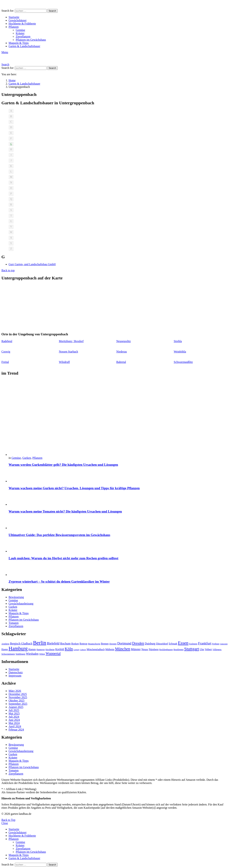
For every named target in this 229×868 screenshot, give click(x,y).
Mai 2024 (14, 723)
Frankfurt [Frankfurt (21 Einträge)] (205, 643)
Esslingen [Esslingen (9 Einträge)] (193, 644)
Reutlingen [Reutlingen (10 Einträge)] (179, 650)
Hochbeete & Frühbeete (22, 24)
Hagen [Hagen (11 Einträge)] (5, 649)
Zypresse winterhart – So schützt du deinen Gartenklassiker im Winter (59, 582)
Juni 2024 (14, 720)
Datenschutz (16, 672)
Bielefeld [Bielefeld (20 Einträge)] (53, 643)
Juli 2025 (14, 710)
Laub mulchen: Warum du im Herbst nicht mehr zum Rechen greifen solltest (64, 558)
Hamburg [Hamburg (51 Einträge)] (18, 649)
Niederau (122, 352)
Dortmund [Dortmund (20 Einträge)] (124, 643)
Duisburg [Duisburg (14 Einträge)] (150, 644)
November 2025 (18, 697)
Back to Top (8, 820)
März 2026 (15, 691)
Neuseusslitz (124, 341)
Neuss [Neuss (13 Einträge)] (145, 649)
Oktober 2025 (16, 701)
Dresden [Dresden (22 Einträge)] (138, 643)
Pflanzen (14, 27)
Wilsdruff (64, 362)
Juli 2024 (14, 717)
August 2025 (16, 707)
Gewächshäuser (18, 20)
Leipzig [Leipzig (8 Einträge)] (76, 650)
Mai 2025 (14, 713)
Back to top (8, 270)
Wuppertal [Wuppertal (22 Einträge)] (53, 653)
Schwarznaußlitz (183, 362)
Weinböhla (180, 352)
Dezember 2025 (18, 694)
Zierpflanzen (23, 36)
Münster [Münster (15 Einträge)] (136, 649)
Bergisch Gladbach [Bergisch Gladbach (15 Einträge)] (21, 644)
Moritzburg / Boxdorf (71, 341)
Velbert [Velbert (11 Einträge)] (208, 649)
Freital (5, 362)
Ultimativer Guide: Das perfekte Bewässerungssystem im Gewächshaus (59, 535)
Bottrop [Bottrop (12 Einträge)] (84, 644)
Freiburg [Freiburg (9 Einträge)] (216, 644)
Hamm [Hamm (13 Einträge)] (32, 649)
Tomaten (14, 623)
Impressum (15, 676)
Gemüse (20, 30)
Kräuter (20, 33)
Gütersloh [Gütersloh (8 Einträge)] (224, 644)
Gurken (27, 458)
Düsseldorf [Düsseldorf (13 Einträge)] (162, 644)
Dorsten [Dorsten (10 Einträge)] (113, 644)
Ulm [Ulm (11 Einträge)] (202, 649)
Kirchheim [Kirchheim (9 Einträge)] (50, 650)
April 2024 (15, 726)
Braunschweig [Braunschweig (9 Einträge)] (94, 644)
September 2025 (18, 704)
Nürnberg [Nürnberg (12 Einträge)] (154, 649)
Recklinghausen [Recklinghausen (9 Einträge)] (166, 650)
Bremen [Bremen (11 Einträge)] (105, 644)
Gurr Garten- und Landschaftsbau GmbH (32, 264)
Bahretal (121, 362)
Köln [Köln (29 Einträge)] (69, 649)
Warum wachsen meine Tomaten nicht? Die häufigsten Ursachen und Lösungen (65, 511)
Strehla (178, 341)
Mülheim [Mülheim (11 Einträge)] (110, 649)
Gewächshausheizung (21, 604)
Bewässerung (16, 597)
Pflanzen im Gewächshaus (31, 40)
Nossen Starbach (68, 352)
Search (52, 11)
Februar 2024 (16, 730)
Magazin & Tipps (19, 43)
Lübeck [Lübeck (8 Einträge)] (83, 650)
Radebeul (7, 341)
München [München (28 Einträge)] (123, 649)
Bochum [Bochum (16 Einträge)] (65, 644)
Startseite (14, 17)
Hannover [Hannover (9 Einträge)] (41, 650)
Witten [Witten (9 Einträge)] (42, 654)
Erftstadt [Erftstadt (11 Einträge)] (173, 644)
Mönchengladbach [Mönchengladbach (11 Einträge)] (96, 649)
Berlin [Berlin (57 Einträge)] (40, 643)
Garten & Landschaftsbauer (24, 46)
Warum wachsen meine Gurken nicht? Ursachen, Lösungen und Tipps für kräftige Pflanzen (74, 488)
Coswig (6, 352)
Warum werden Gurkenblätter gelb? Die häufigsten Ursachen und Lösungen (63, 465)
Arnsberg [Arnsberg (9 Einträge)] (5, 644)
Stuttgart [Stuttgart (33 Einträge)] (192, 649)
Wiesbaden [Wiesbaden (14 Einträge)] (32, 654)
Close (5, 823)
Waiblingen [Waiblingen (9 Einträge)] (20, 654)
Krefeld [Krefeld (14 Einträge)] (60, 649)
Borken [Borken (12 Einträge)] (75, 644)
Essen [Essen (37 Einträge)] (183, 643)
